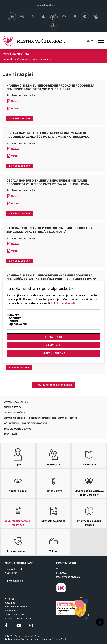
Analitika (15, 318)
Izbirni (13, 321)
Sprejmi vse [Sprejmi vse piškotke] (53, 337)
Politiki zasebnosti (63, 303)
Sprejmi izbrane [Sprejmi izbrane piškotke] (54, 354)
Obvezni (15, 315)
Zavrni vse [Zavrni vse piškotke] (53, 345)
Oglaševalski (18, 324)
